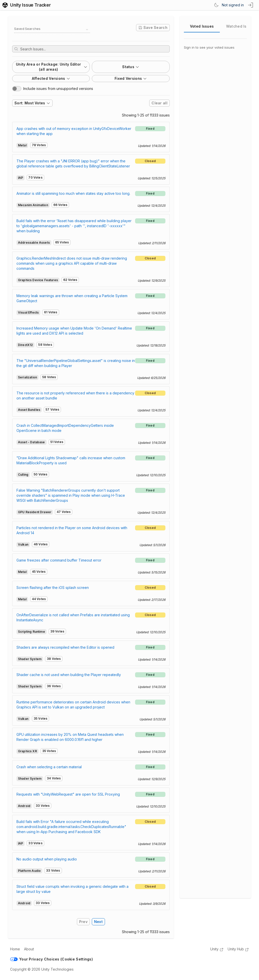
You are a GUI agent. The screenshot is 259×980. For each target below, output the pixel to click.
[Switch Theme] (216, 5)
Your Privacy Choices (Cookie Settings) (51, 959)
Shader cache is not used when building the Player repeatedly (69, 675)
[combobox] (52, 30)
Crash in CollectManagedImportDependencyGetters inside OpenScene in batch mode (65, 428)
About (29, 949)
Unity (217, 949)
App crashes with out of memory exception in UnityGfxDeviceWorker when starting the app (74, 131)
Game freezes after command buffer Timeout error (59, 560)
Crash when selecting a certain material (49, 767)
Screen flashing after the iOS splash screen (53, 588)
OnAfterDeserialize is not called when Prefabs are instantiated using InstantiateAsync (73, 617)
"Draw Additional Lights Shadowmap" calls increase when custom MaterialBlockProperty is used (71, 460)
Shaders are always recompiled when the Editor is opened (65, 647)
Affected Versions (51, 78)
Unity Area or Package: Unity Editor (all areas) (52, 67)
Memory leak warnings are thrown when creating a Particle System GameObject (72, 298)
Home (15, 949)
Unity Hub (238, 949)
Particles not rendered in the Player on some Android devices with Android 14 (72, 530)
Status (131, 67)
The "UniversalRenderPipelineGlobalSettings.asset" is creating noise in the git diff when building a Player (76, 363)
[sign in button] (251, 5)
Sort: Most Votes (32, 103)
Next (98, 922)
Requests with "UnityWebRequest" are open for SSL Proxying (68, 794)
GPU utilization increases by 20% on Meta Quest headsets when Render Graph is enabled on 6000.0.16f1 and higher (70, 737)
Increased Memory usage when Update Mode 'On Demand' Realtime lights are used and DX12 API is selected (74, 331)
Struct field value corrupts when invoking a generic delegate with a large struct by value (72, 889)
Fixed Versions (131, 78)
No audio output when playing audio (47, 859)
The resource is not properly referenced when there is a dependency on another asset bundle (75, 396)
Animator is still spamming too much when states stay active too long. (73, 193)
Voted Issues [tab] (202, 26)
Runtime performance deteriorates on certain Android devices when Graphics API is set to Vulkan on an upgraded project (73, 705)
